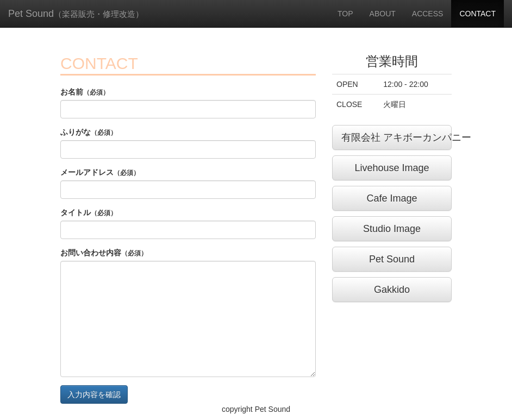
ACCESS (428, 14)
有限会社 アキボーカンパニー (397, 137)
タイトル (89, 212)
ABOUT (383, 14)
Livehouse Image (392, 168)
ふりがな (89, 132)
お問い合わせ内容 (104, 253)
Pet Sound (76, 14)
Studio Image (392, 229)
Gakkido (392, 290)
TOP (345, 14)
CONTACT (477, 14)
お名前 (85, 92)
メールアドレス (100, 172)
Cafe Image (392, 198)
